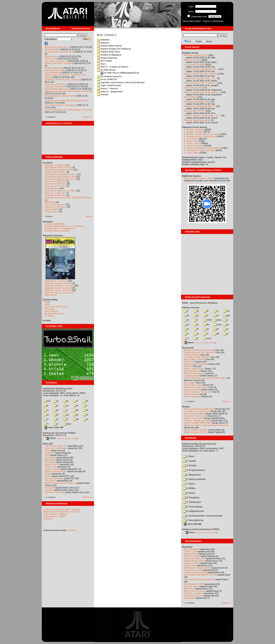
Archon (48, 476)
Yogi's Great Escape (109, 85)
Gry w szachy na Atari (194, 64)
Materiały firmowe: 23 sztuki (58, 288)
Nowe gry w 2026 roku (55, 84)
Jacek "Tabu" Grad (193, 385)
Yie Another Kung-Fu (109, 76)
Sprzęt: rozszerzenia (194, 418)
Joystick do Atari (192, 563)
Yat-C (102, 64)
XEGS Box (189, 589)
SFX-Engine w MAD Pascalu (58, 167)
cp (226, 311)
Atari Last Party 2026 (55, 86)
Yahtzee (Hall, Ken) (108, 52)
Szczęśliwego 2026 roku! (56, 89)
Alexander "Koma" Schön (196, 387)
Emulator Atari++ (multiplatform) (59, 229)
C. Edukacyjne (192, 502)
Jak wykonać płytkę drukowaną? (199, 579)
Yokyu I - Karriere (108, 88)
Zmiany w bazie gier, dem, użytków (200, 74)
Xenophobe (50, 462)
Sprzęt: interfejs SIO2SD (196, 432)
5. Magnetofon (192, 475)
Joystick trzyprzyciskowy (195, 572)
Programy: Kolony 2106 (195, 416)
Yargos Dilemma (107, 58)
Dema (209, 41)
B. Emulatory (191, 498)
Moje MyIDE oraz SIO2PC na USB (200, 575)
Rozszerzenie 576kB (194, 584)
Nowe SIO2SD (191, 554)
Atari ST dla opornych (55, 205)
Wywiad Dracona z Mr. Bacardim (199, 352)
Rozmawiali (188, 348)
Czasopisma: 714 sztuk (56, 281)
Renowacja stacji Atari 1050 (197, 102)
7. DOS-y (189, 484)
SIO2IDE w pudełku (193, 593)
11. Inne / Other (191, 153)
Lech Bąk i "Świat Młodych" (197, 357)
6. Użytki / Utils (191, 141)
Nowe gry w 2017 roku (55, 186)
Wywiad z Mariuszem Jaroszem (199, 350)
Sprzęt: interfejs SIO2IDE (196, 430)
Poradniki (48, 163)
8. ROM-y (189, 488)
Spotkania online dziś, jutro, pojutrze (62, 80)
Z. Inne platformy (193, 520)
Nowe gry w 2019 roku (55, 184)
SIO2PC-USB (190, 552)
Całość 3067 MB (54, 427)
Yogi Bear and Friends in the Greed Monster (121, 82)
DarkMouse (189, 598)
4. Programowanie (194, 470)
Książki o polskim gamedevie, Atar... (201, 69)
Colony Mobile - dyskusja (55, 514)
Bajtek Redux (51, 295)
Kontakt (47, 320)
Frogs (47, 450)
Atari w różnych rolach (194, 591)
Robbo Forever (52, 464)
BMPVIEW (50, 202)
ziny (207, 338)
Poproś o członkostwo (213, 21)
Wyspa (48, 474)
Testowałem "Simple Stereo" (197, 568)
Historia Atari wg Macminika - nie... (200, 78)
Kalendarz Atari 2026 (55, 70)
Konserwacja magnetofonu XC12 (60, 179)
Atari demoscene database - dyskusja (61, 512)
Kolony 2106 (51, 467)
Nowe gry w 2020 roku (55, 181)
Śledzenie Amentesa (194, 373)
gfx (227, 315)
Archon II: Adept (53, 469)
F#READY (189, 362)
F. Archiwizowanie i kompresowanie (203, 516)
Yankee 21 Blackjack (109, 55)
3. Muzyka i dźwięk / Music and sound (202, 134)
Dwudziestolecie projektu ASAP (59, 96)
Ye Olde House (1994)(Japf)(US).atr (120, 73)
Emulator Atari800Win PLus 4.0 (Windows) (65, 226)
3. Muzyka (190, 465)
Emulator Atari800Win (55, 224)
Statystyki (48, 519)
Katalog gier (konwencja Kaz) (58, 388)
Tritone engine (51, 209)
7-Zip (68, 438)
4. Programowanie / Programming (200, 136)
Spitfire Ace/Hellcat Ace (56, 471)
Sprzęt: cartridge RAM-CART (198, 423)
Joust (47, 455)
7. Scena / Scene (192, 143)
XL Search (49, 316)
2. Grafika (190, 461)
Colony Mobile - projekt (54, 516)
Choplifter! (50, 453)
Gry (189, 41)
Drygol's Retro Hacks (54, 313)
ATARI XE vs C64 (192, 60)
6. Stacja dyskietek (194, 479)
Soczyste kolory (191, 586)
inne (67, 424)
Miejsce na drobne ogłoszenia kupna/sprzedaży (206, 425)
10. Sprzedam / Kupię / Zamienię (199, 150)
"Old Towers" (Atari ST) (56, 446)
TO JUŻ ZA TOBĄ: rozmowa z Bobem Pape (205, 378)
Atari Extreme (51, 56)
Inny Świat (50, 488)
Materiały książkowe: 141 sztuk (59, 286)
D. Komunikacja (193, 507)
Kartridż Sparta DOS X (55, 172)
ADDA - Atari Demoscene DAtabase (200, 303)
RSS (87, 39)
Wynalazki (187, 547)
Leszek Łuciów (191, 376)
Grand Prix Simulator (55, 492)
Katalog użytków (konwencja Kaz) (199, 444)
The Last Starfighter (54, 478)
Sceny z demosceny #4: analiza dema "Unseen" (67, 110)
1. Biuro (189, 456)
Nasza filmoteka (52, 73)
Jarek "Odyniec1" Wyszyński (197, 392)
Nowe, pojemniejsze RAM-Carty (199, 409)
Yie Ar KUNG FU (107, 79)
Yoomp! (103, 94)
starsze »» (88, 117)
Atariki (47, 302)
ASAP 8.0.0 (50, 59)
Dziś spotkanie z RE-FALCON (59, 52)
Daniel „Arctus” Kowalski (195, 364)
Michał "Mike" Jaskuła (194, 359)
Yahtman (103, 40)
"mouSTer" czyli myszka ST (197, 411)
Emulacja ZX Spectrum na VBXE (60, 191)
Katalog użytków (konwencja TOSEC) (201, 529)
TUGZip (74, 438)
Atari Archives (51, 311)
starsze (89, 216)
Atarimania (50, 309)
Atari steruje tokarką (193, 596)
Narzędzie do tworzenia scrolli (59, 170)
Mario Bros (50, 460)
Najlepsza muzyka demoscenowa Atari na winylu (68, 91)
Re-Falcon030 (51, 49)
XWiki (47, 304)
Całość (51, 438)
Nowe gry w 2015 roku (55, 195)
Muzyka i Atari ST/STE (195, 111)
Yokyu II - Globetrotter (110, 92)
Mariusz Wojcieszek (193, 369)
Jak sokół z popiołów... (55, 61)
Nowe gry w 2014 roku (55, 207)
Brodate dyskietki (53, 68)
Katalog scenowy (191, 307)
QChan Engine (52, 212)
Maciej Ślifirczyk (191, 390)
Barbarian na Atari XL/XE (196, 55)
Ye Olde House (106, 70)
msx (217, 325)
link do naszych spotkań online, (199, 178)
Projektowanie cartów (194, 561)
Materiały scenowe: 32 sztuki (58, 283)
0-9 (47, 401)
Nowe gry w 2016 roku (55, 193)
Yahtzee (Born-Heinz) (109, 46)
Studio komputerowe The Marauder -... (202, 92)
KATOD (187, 366)
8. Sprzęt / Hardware (194, 146)
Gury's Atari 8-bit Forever (56, 307)
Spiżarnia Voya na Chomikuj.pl (59, 293)
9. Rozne (189, 493)
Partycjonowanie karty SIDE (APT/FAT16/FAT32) (68, 198)
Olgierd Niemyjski (192, 397)
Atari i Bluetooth (191, 549)
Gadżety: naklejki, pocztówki (197, 420)
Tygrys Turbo (190, 565)
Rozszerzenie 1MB (193, 570)
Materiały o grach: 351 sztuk (58, 290)
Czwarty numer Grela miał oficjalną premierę (66, 100)
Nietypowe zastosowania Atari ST (200, 106)
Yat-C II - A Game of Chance (113, 67)
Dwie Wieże (50, 481)
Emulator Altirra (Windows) (57, 231)
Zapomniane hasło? (192, 21)
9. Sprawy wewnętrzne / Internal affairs (202, 148)
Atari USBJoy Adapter (194, 414)
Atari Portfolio (190, 97)
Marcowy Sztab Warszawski (197, 120)
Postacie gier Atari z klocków (58, 63)
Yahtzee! (103, 43)
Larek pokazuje (52, 188)
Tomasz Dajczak (192, 355)
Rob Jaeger (189, 383)
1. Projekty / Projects (194, 129)
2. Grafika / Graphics (194, 132)
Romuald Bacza (191, 371)
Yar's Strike (105, 61)
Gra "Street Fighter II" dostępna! (60, 105)
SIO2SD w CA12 (192, 556)
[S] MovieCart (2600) (194, 88)
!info (208, 320)
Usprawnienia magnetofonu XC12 (61, 174)
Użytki (199, 41)
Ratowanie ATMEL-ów (194, 558)
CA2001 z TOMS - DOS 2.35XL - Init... (202, 116)
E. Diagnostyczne (193, 511)
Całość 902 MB (192, 524)
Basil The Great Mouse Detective (60, 483)
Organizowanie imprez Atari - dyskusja (62, 509)
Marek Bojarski (191, 394)
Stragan (186, 407)
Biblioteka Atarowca (53, 236)
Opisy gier (48, 444)
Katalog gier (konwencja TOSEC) (59, 433)
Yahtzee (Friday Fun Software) (114, 49)
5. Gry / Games (191, 139)
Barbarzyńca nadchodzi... (57, 47)
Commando (50, 457)
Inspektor (49, 490)
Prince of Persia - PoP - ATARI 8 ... (200, 83)
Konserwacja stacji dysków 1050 (60, 177)
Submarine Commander (56, 448)
